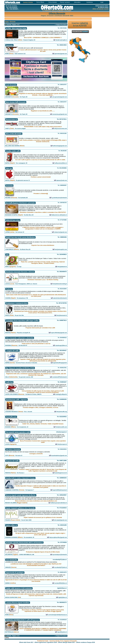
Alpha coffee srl (12, 525)
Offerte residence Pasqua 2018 (85, 642)
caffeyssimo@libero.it (61, 163)
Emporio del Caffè (12, 461)
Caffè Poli (9, 382)
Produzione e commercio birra (17, 303)
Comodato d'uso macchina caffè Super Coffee (22, 321)
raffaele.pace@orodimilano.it (59, 503)
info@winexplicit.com (61, 249)
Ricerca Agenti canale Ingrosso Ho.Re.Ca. (21, 495)
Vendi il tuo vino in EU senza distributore (20, 237)
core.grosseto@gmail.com (59, 97)
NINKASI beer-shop (13, 220)
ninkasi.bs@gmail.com (60, 232)
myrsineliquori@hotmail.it (60, 555)
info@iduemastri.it (62, 315)
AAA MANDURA (12, 560)
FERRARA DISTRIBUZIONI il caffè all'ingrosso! (22, 620)
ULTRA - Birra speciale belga (16, 28)
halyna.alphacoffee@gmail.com (58, 537)
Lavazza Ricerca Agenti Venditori (18, 603)
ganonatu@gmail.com (61, 54)
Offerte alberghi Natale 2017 (66, 642)
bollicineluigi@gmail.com (60, 146)
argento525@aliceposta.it (60, 490)
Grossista (9, 186)
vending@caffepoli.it (61, 394)
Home (7, 22)
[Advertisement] (48, 18)
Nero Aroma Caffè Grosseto (16, 102)
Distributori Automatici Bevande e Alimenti (20, 272)
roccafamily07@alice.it (61, 567)
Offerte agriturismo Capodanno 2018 (46, 642)
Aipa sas (9, 168)
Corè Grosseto (11, 85)
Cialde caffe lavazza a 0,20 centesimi (19, 588)
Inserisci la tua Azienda (80, 24)
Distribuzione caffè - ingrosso (16, 400)
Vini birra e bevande (13, 449)
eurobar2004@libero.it (61, 583)
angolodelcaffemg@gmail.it (60, 363)
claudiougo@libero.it (61, 345)
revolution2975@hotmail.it (60, 377)
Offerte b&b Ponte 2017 (26, 642)
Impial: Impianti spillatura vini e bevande (20, 508)
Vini (7, 255)
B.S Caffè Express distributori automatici (20, 203)
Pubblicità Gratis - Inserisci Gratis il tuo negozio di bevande (57, 641)
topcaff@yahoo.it (62, 632)
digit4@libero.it (63, 597)
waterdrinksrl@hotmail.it (60, 298)
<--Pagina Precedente (61, 25)
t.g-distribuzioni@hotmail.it (59, 198)
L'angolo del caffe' (12, 351)
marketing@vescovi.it (61, 473)
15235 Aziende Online (102, 6)
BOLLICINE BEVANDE (14, 134)
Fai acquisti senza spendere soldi (18, 432)
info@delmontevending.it (60, 284)
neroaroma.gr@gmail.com (60, 114)
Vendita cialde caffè (13, 151)
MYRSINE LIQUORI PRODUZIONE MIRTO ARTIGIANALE (24, 543)
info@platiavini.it (62, 267)
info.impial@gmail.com (60, 520)
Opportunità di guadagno (15, 573)
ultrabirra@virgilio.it (61, 40)
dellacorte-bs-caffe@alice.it (59, 215)
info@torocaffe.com (61, 427)
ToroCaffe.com (11, 417)
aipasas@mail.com (62, 180)
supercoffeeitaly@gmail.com (59, 333)
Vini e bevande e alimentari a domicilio (20, 338)
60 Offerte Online (103, 7)
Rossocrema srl (12, 119)
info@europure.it (62, 444)
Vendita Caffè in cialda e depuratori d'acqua (20, 478)
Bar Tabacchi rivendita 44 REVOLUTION (20, 368)
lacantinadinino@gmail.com (59, 456)
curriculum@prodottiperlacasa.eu (57, 615)
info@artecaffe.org (62, 412)
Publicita (9, 289)
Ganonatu (9, 45)
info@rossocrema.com (60, 128)
